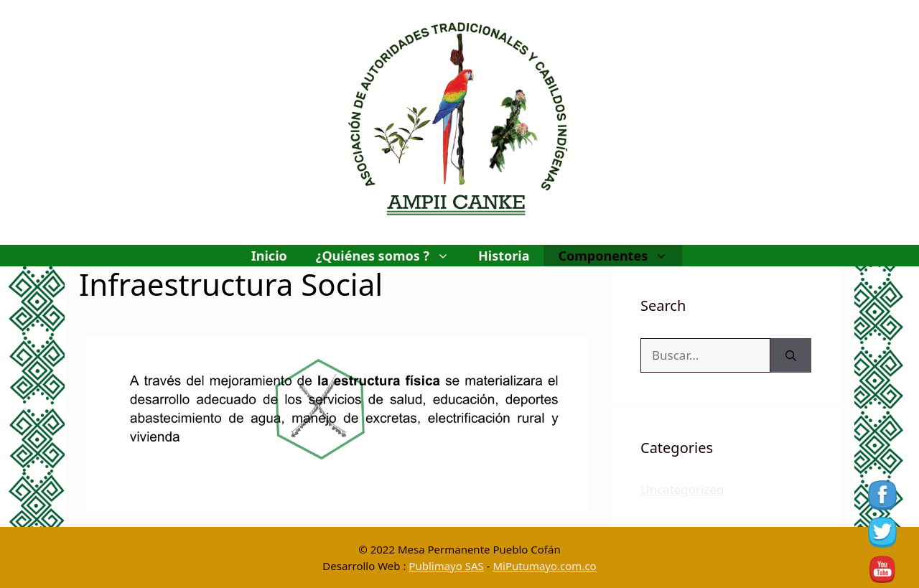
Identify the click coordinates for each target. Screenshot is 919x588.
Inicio (269, 256)
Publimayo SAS (446, 566)
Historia (504, 256)
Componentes (620, 256)
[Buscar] (791, 355)
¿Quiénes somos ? (390, 256)
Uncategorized (682, 489)
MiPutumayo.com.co (544, 566)
